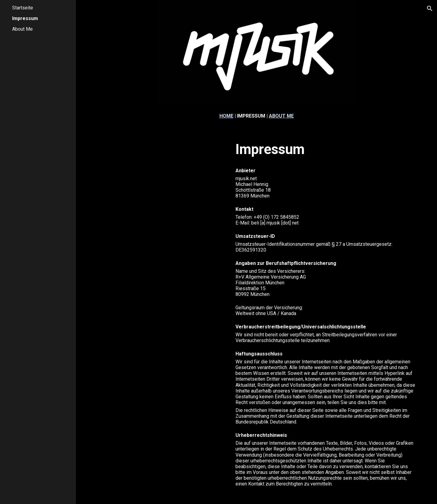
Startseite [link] (23, 8)
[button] (430, 9)
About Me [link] (22, 29)
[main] (257, 116)
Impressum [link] (25, 18)
